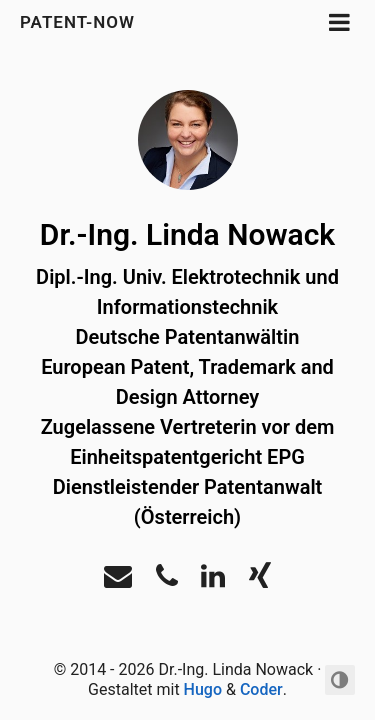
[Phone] (167, 581)
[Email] (118, 581)
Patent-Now (80, 22)
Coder (261, 689)
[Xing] (260, 581)
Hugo (203, 689)
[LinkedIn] (213, 581)
